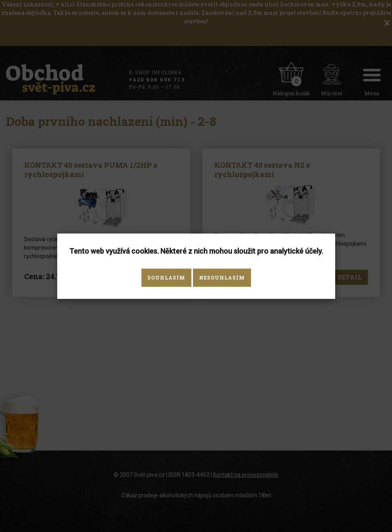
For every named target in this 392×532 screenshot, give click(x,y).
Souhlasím (166, 277)
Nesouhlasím (222, 277)
